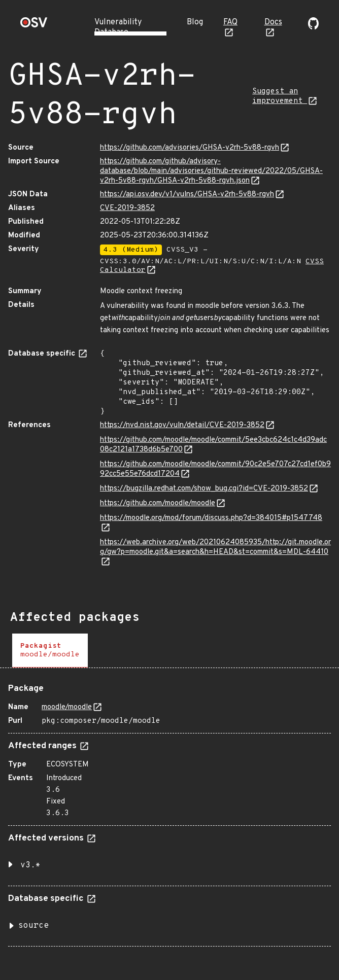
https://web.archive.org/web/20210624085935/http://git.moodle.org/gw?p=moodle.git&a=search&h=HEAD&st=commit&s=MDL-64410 (215, 547)
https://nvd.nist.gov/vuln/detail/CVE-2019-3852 (182, 425)
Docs (273, 22)
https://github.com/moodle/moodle (158, 503)
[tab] (50, 651)
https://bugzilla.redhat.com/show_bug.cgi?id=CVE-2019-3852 (204, 489)
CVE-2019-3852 (127, 208)
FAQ (230, 22)
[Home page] (34, 26)
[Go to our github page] (313, 27)
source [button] (33, 926)
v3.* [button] (30, 865)
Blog (195, 22)
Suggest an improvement (280, 96)
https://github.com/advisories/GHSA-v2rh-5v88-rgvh (190, 148)
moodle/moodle (67, 707)
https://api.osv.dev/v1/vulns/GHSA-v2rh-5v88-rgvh (187, 195)
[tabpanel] (169, 811)
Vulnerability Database (118, 27)
